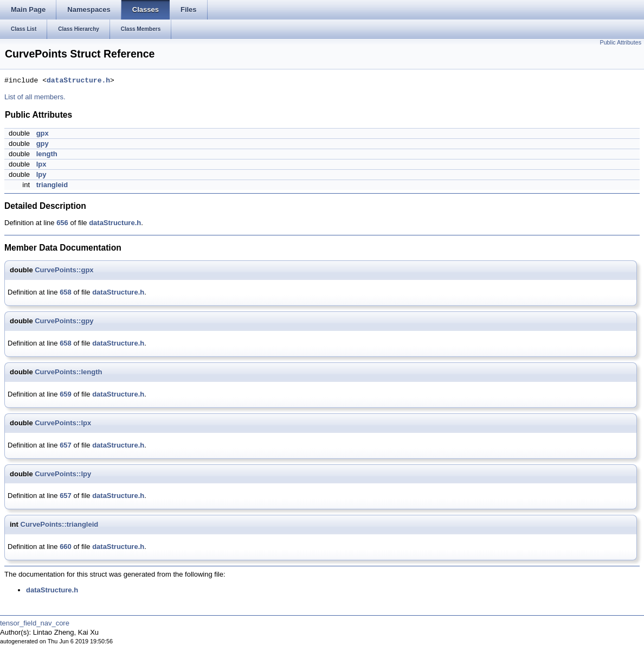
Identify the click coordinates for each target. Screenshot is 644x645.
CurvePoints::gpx (64, 270)
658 (66, 292)
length (47, 154)
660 (66, 547)
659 (66, 394)
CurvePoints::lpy (63, 474)
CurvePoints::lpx (63, 423)
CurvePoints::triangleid (60, 524)
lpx (41, 164)
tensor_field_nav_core (35, 623)
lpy (41, 174)
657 (66, 445)
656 (62, 223)
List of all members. (35, 97)
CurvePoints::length (68, 372)
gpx (43, 133)
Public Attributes (621, 42)
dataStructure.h (78, 81)
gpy (43, 143)
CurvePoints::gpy (64, 321)
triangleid (52, 185)
